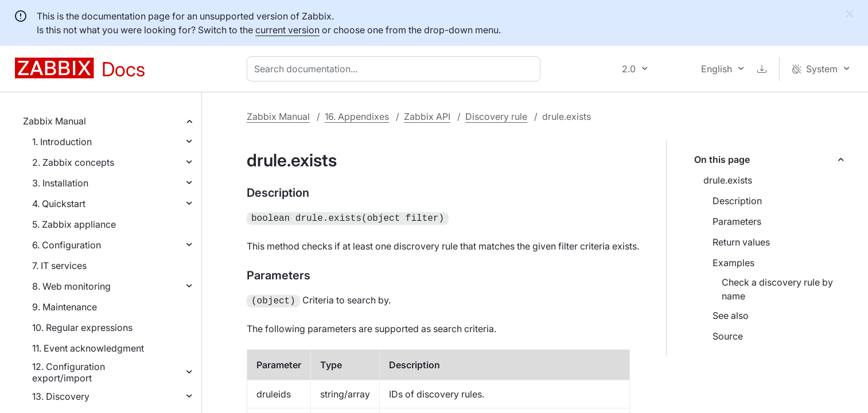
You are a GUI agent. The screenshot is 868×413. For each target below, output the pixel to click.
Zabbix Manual (55, 121)
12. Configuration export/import (69, 372)
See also (731, 315)
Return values (741, 242)
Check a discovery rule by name (777, 289)
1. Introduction (62, 142)
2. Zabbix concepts (73, 162)
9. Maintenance (65, 307)
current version (287, 30)
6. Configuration (67, 245)
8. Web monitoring (71, 286)
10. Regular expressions (82, 328)
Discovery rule (496, 116)
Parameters (737, 221)
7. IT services (59, 266)
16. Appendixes (357, 116)
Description (737, 201)
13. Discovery (61, 396)
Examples (733, 263)
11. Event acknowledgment (88, 348)
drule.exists (728, 180)
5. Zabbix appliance (74, 224)
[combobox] (396, 69)
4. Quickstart (59, 204)
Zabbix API (427, 116)
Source (728, 336)
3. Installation (60, 183)
